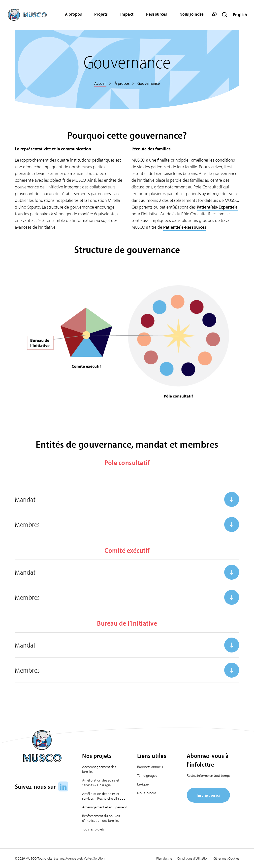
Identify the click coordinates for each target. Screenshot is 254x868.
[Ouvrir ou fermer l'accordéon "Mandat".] (127, 499)
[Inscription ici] (208, 801)
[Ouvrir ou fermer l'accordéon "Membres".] (127, 524)
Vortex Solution (94, 858)
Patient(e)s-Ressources (185, 227)
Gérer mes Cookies (226, 858)
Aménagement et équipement (105, 807)
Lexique (143, 784)
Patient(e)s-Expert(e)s (217, 207)
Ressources (157, 14)
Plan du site (164, 858)
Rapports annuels (150, 767)
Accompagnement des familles (99, 769)
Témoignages (147, 775)
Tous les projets (93, 829)
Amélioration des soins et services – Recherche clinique (104, 796)
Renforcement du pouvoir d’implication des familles (101, 818)
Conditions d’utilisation (193, 858)
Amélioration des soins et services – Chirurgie (101, 782)
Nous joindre (192, 14)
